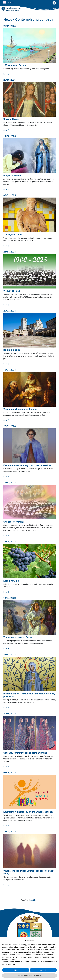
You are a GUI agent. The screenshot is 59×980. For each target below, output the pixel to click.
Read (6, 74)
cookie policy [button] (49, 952)
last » (36, 900)
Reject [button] (16, 970)
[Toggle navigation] (5, 2)
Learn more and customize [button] (30, 975)
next (32, 900)
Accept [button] (43, 970)
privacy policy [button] (38, 947)
